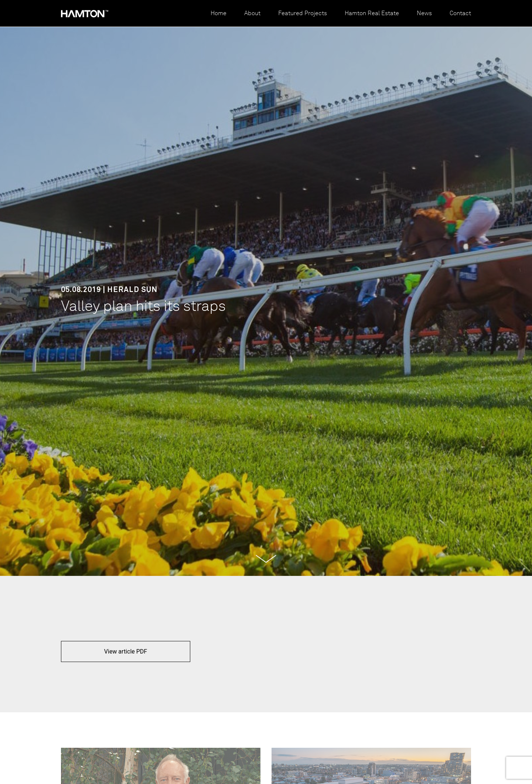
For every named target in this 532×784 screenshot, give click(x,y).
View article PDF (126, 651)
